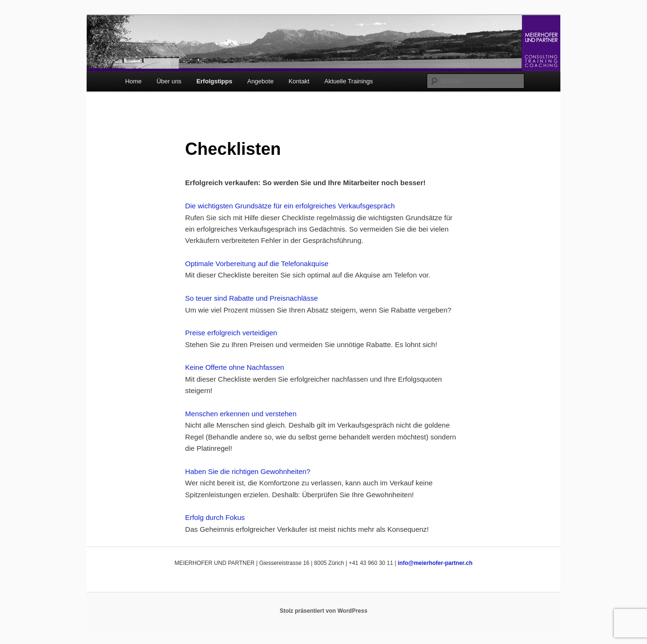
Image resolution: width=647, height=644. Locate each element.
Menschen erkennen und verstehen (241, 414)
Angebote (261, 81)
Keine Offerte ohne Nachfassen (235, 367)
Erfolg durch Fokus (215, 517)
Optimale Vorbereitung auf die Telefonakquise (257, 264)
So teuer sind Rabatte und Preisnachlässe (252, 298)
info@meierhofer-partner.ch (435, 563)
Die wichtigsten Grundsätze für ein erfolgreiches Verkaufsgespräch (290, 206)
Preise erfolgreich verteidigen (231, 333)
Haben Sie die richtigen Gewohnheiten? (248, 471)
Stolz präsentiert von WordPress (323, 611)
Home (133, 81)
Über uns (169, 81)
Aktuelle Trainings (349, 81)
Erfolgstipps (215, 81)
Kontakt (299, 81)
